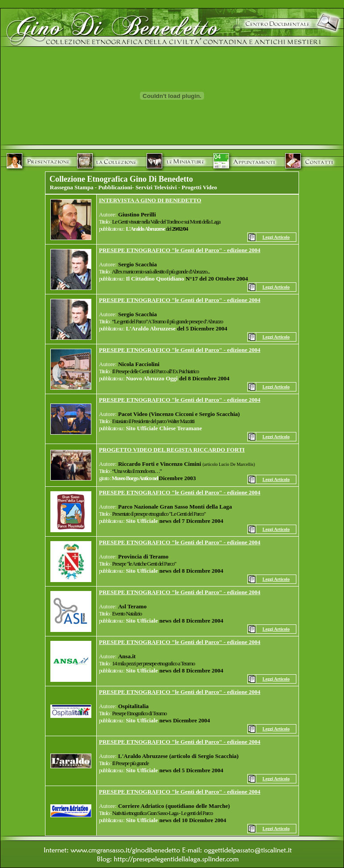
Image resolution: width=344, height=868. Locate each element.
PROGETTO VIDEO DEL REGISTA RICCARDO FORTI (172, 450)
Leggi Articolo (276, 237)
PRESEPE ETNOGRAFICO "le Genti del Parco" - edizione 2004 (180, 250)
